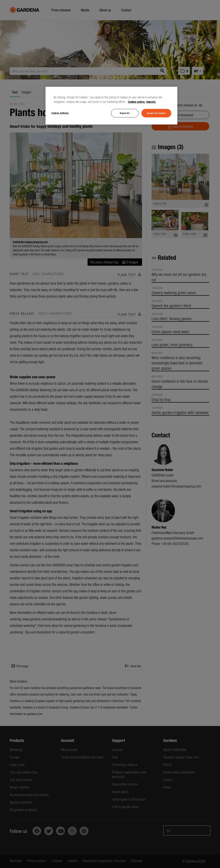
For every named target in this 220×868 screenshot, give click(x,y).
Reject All (125, 113)
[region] (112, 106)
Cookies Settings (60, 113)
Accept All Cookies (156, 113)
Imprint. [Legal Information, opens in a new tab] (151, 102)
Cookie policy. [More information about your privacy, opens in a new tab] (137, 102)
